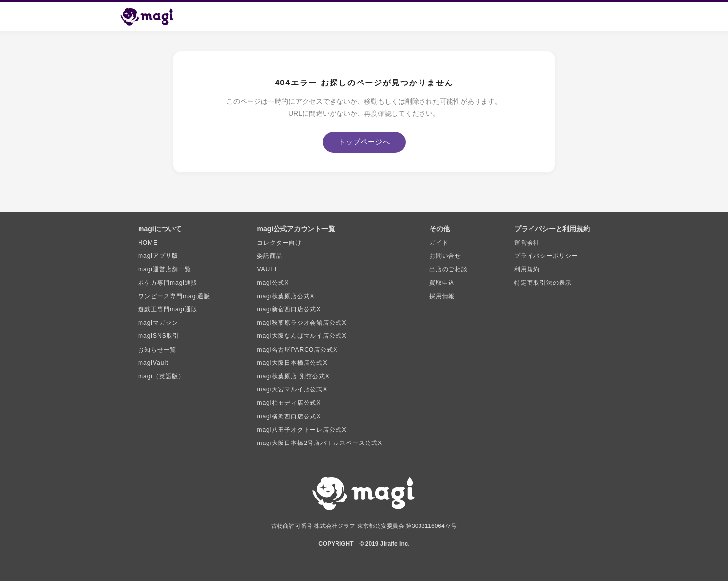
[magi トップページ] (151, 17)
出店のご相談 (448, 269)
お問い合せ (445, 256)
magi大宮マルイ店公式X (292, 389)
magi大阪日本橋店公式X (292, 363)
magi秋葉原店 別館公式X (293, 376)
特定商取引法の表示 (543, 283)
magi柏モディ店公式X (289, 403)
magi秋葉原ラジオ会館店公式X (302, 323)
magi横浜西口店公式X (289, 416)
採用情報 (442, 296)
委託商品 (270, 256)
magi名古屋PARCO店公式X (297, 350)
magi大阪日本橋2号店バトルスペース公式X (320, 443)
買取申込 (442, 283)
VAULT (267, 269)
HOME (148, 243)
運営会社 (527, 243)
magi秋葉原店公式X (286, 296)
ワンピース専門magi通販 (174, 296)
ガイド (439, 243)
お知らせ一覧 (157, 350)
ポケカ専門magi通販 (168, 283)
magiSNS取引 (159, 336)
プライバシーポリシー (546, 256)
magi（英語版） (161, 376)
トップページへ (364, 142)
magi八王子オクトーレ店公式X (302, 430)
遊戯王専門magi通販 (168, 309)
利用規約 (527, 269)
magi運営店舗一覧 (165, 269)
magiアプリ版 (158, 256)
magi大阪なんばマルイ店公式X (302, 336)
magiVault (153, 363)
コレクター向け (279, 243)
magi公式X (273, 283)
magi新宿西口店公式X (289, 309)
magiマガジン (158, 323)
